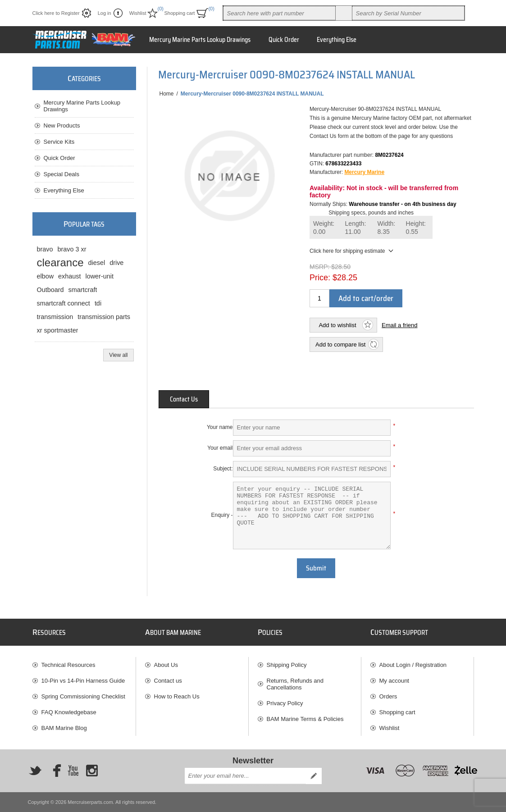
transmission (55, 317)
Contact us (168, 681)
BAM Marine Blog (64, 728)
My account (394, 681)
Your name (220, 427)
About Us (166, 665)
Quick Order (59, 158)
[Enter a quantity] (319, 298)
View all (118, 355)
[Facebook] (54, 771)
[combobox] (279, 13)
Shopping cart (397, 712)
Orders (388, 696)
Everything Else (64, 190)
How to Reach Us (177, 696)
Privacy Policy (285, 703)
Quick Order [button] (284, 40)
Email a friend (399, 325)
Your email (220, 448)
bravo (45, 249)
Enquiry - (222, 515)
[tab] (184, 399)
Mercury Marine (364, 172)
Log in (105, 13)
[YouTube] (73, 771)
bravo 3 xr (72, 249)
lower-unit (100, 276)
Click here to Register (56, 13)
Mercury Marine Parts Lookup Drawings (82, 106)
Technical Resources (68, 665)
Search (344, 13)
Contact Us (184, 399)
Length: (356, 228)
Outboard (50, 290)
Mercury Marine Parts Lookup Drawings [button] (200, 40)
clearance (60, 262)
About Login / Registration (413, 665)
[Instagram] (92, 771)
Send (314, 776)
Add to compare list (340, 344)
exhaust (69, 276)
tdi (98, 303)
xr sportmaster (58, 330)
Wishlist (390, 728)
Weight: (324, 228)
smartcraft (83, 290)
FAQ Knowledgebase (69, 712)
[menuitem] (84, 665)
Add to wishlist (337, 325)
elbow (46, 276)
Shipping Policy (287, 665)
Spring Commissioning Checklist (83, 696)
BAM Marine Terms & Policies (305, 719)
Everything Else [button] (337, 40)
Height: (416, 228)
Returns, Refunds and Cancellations (295, 684)
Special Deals (62, 174)
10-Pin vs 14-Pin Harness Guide (83, 681)
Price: (320, 278)
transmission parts (104, 317)
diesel (97, 263)
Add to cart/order (366, 298)
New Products (62, 125)
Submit (316, 568)
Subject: (223, 469)
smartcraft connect (64, 303)
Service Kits (59, 142)
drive (116, 263)
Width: (387, 228)
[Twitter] (35, 771)
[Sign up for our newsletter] (245, 776)
